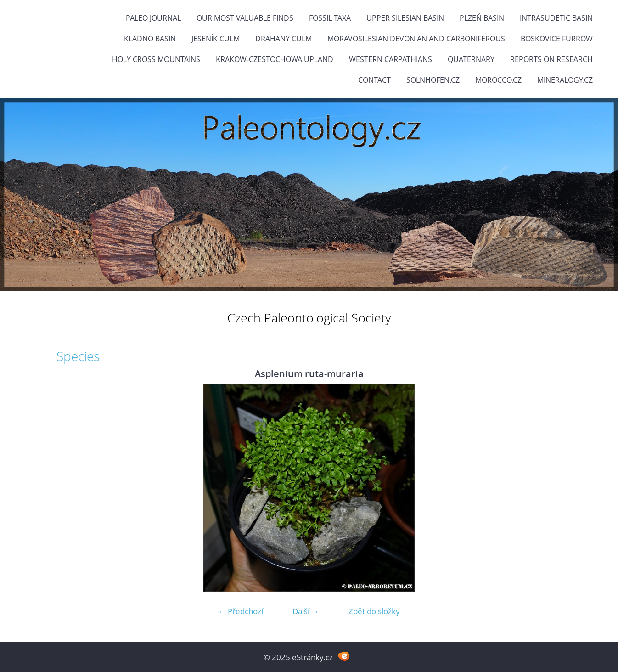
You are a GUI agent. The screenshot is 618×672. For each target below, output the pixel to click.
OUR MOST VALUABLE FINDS (245, 18)
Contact (374, 80)
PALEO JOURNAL (153, 18)
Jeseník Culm (216, 39)
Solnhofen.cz (433, 80)
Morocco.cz (498, 80)
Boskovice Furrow (557, 39)
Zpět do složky (374, 611)
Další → (306, 611)
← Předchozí (241, 611)
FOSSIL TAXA (330, 18)
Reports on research (551, 59)
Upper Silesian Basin (405, 18)
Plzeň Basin (482, 18)
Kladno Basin (150, 39)
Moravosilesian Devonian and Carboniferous (416, 39)
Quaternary (471, 59)
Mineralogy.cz (565, 80)
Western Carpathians (390, 59)
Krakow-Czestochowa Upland (275, 59)
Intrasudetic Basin (556, 18)
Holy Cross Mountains (156, 59)
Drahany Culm (284, 39)
